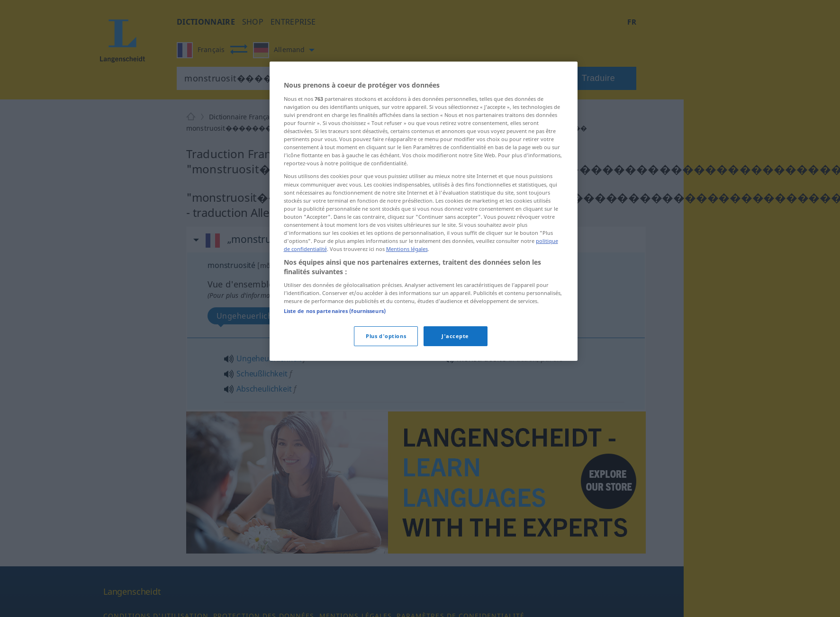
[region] (424, 211)
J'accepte (455, 336)
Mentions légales (407, 249)
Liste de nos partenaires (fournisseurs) (335, 311)
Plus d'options (386, 336)
